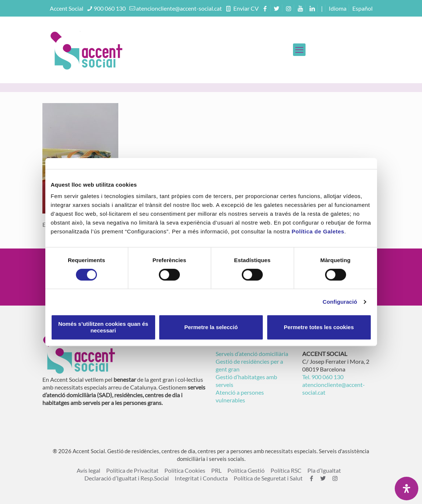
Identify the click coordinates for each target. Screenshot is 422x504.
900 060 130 (110, 8)
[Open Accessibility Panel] (407, 489)
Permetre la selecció (211, 327)
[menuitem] (362, 8)
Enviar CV (245, 8)
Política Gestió (246, 470)
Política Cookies (185, 470)
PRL (216, 470)
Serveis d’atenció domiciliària (252, 354)
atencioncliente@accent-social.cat (179, 8)
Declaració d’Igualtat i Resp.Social (127, 478)
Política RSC (286, 470)
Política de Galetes (318, 231)
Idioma (338, 8)
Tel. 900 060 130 (323, 377)
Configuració (340, 302)
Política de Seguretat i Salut (268, 478)
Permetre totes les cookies (319, 327)
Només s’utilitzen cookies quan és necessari (103, 327)
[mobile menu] (299, 50)
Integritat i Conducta (201, 478)
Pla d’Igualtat (324, 470)
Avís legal (88, 470)
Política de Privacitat (132, 470)
